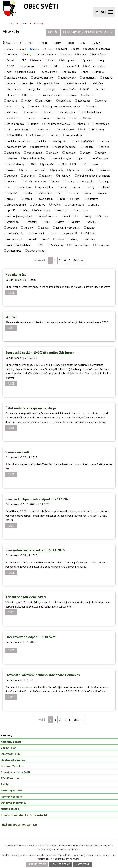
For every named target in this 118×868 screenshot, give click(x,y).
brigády (82, 54)
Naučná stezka (10, 809)
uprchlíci (12, 210)
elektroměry (14, 89)
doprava (108, 78)
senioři (74, 193)
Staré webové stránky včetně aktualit (24, 815)
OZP (34, 164)
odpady (102, 153)
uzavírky (62, 210)
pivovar (11, 170)
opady (81, 158)
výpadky (75, 222)
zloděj (75, 239)
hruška (74, 95)
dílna (86, 72)
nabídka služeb (75, 135)
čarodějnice (100, 54)
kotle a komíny (66, 112)
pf (85, 164)
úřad (26, 210)
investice (12, 101)
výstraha (12, 228)
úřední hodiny (43, 210)
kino (9, 106)
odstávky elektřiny (35, 158)
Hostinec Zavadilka (13, 766)
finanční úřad (69, 89)
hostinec (30, 95)
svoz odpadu (46, 199)
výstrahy (29, 228)
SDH (61, 193)
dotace (11, 83)
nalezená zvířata (17, 147)
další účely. (75, 850)
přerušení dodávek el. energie (94, 176)
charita (37, 60)
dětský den (70, 72)
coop (102, 60)
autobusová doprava (98, 49)
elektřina (98, 83)
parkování (49, 164)
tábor (63, 199)
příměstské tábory (35, 181)
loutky (35, 124)
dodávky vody (68, 78)
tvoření (57, 204)
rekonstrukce (46, 187)
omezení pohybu (61, 158)
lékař (74, 118)
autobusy (12, 54)
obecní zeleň (35, 153)
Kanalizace (84, 101)
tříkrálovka (39, 204)
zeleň (46, 239)
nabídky (41, 141)
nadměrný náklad (84, 141)
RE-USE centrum (11, 778)
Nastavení (82, 864)
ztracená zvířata (80, 245)
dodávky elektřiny (44, 78)
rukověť (105, 187)
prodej (56, 181)
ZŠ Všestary (56, 245)
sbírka (28, 193)
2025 (36, 49)
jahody (28, 101)
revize (76, 187)
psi (8, 187)
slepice (11, 199)
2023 (10, 49)
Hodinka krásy (16, 275)
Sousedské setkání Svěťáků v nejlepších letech (40, 353)
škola (88, 193)
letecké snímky (16, 124)
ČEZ (24, 60)
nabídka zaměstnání (19, 141)
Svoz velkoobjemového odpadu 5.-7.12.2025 (38, 499)
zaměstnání (37, 233)
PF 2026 (11, 317)
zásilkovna (90, 233)
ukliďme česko (76, 204)
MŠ (83, 129)
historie (101, 89)
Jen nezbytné (61, 864)
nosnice (105, 147)
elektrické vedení (76, 83)
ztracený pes (14, 251)
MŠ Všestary (37, 135)
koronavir (12, 112)
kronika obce (14, 118)
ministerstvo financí (18, 129)
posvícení (105, 170)
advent (63, 49)
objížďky (54, 153)
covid (44, 66)
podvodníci (40, 170)
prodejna (106, 181)
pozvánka (29, 176)
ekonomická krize (50, 83)
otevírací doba (100, 158)
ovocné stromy (16, 164)
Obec (24, 24)
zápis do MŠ (71, 233)
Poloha (5, 784)
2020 (71, 43)
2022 (97, 43)
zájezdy (91, 228)
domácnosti (89, 78)
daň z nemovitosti (97, 66)
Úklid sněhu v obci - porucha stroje (31, 408)
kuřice (46, 118)
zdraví (32, 239)
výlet (47, 222)
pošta (89, 170)
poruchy (75, 170)
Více (11, 293)
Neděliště (88, 147)
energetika (34, 89)
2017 (32, 43)
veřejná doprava (48, 216)
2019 (58, 43)
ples (25, 170)
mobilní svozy (66, 129)
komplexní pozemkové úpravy (63, 106)
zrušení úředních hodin (20, 245)
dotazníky (28, 83)
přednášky (65, 176)
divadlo (100, 72)
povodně (12, 176)
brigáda (67, 54)
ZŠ (41, 245)
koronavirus (31, 112)
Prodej (70, 181)
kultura (32, 118)
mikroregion (102, 124)
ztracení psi (103, 245)
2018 (45, 43)
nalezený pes (41, 147)
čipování (87, 60)
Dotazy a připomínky (13, 803)
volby (88, 216)
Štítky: (7, 43)
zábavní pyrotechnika (68, 228)
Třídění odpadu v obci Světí (26, 597)
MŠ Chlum (98, 129)
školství (102, 193)
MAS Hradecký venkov (58, 124)
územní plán (81, 210)
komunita (93, 106)
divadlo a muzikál (17, 78)
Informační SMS (11, 754)
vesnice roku (71, 216)
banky (28, 54)
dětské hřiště (49, 72)
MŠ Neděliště (15, 135)
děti (9, 72)
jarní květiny (45, 101)
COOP (10, 66)
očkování (71, 153)
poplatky (58, 170)
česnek (11, 60)
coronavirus (27, 66)
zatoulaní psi (14, 239)
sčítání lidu (45, 193)
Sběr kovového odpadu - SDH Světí (31, 637)
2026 (49, 49)
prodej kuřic (87, 181)
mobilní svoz (44, 129)
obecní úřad (14, 153)
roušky (90, 187)
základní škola (15, 233)
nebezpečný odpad (65, 147)
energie (51, 89)
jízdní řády (65, 101)
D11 (56, 66)
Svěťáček (27, 199)
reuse (63, 187)
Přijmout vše (37, 864)
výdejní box (13, 222)
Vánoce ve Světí (17, 452)
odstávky (12, 158)
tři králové (92, 199)
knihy (21, 106)
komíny (35, 106)
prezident (12, 181)
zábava (44, 228)
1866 (19, 43)
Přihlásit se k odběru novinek (88, 32)
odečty (87, 153)
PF (75, 164)
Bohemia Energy (47, 54)
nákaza (105, 141)
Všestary (103, 216)
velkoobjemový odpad (19, 216)
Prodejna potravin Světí (15, 772)
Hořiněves (13, 95)
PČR (64, 164)
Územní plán (9, 748)
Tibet (76, 199)
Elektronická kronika (13, 760)
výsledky (91, 222)
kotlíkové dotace (92, 112)
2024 (23, 49)
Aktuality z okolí (11, 742)
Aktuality (7, 735)
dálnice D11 (72, 66)
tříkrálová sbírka (16, 204)
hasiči (86, 89)
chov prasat (69, 60)
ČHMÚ (52, 60)
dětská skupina (27, 72)
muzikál (55, 135)
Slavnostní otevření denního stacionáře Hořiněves (43, 675)
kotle (48, 112)
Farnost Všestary (11, 797)
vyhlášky (32, 222)
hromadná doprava (53, 95)
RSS (53, 32)
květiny (61, 118)
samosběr (12, 193)
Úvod (11, 24)
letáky (88, 118)
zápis (54, 233)
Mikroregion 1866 (12, 790)
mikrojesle (83, 124)
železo (60, 239)
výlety (60, 222)
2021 (84, 43)
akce (77, 49)
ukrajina (95, 204)
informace (90, 95)
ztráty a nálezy (37, 251)
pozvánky (47, 176)
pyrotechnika (24, 187)
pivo (95, 164)
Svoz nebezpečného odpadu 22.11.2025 (35, 550)
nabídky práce (60, 141)
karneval (102, 101)
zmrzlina (90, 239)
